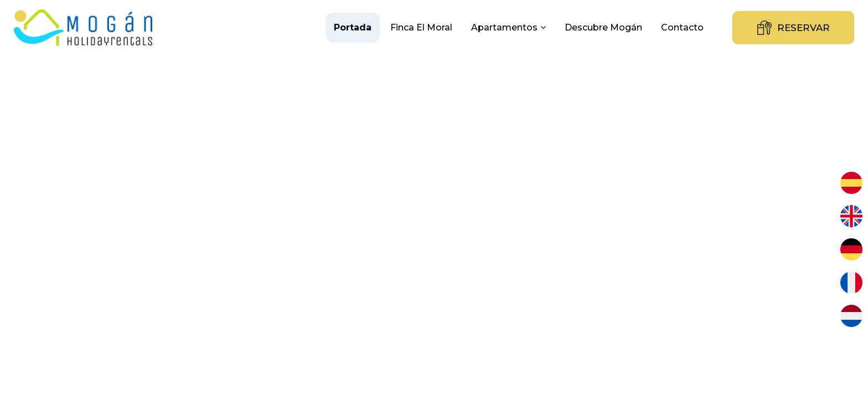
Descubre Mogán (603, 27)
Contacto (682, 27)
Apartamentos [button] (508, 27)
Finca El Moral (421, 27)
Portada (353, 27)
